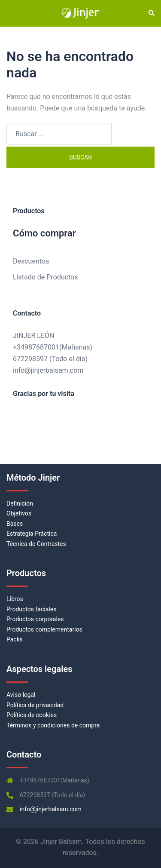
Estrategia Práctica (32, 534)
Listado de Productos (45, 277)
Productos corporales (35, 619)
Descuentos (31, 261)
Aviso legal (21, 695)
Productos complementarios (44, 629)
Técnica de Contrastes (36, 544)
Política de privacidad (35, 705)
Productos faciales (31, 609)
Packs (15, 639)
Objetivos (19, 513)
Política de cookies (32, 715)
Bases (15, 524)
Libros (15, 599)
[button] (151, 13)
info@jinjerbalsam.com (48, 370)
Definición (20, 503)
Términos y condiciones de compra (53, 725)
